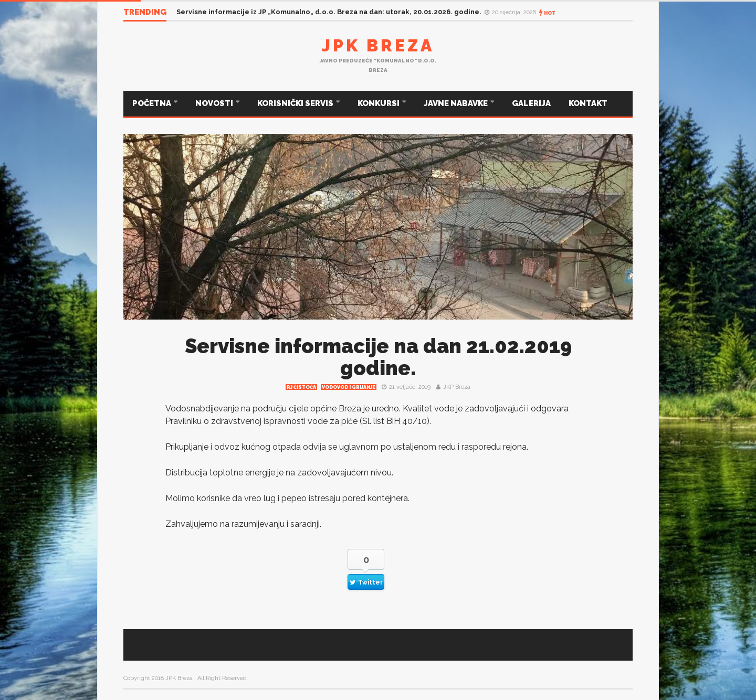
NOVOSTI (215, 103)
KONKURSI (379, 103)
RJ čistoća (301, 387)
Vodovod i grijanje (349, 387)
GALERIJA (531, 103)
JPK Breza (378, 45)
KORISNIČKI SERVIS (296, 103)
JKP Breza (457, 387)
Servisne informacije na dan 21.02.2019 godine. (378, 357)
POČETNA (153, 103)
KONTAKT (588, 103)
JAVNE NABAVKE (456, 103)
